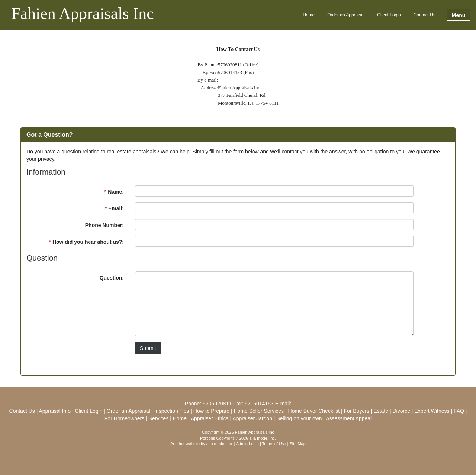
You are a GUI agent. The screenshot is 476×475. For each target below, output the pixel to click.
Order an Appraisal (346, 15)
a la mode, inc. (220, 444)
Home (309, 15)
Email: (114, 208)
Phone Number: (104, 225)
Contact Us (424, 15)
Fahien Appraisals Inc (83, 14)
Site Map (297, 444)
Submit (148, 348)
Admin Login (247, 444)
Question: (112, 278)
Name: (114, 192)
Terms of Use (274, 444)
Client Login (389, 15)
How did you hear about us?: (86, 242)
